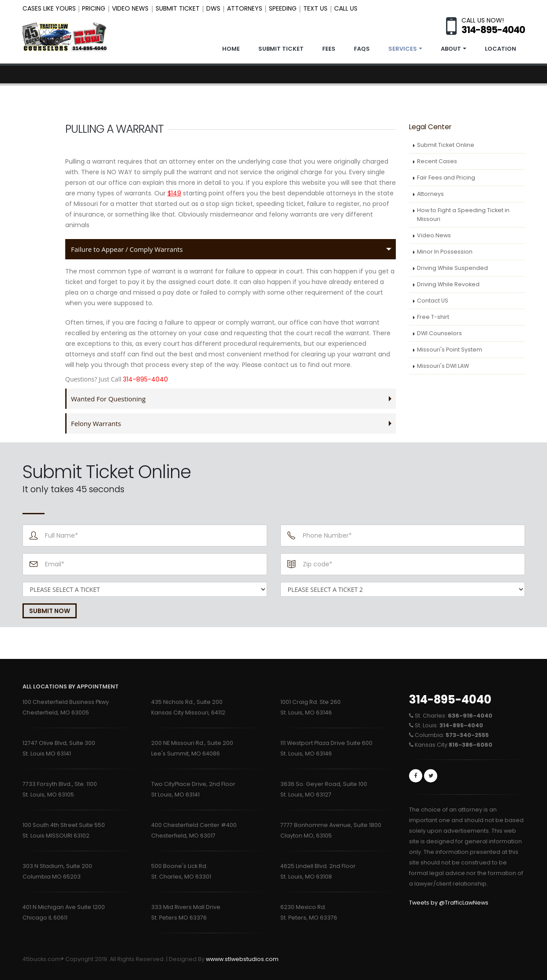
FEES (329, 49)
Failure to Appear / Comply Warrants (128, 249)
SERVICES (403, 49)
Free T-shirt (433, 317)
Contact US (433, 301)
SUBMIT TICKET (281, 49)
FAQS (362, 49)
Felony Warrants (97, 423)
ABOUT (451, 49)
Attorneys (430, 194)
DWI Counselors (439, 333)
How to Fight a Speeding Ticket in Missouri (463, 215)
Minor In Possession (445, 252)
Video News (434, 235)
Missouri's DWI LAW (443, 366)
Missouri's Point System (450, 350)
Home (231, 49)
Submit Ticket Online (446, 145)
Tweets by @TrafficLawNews (449, 903)
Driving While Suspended (452, 268)
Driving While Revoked (448, 284)
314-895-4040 (450, 699)
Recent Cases (437, 161)
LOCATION (500, 49)
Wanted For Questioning (109, 398)
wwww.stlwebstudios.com (242, 959)
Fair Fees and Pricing (446, 178)
